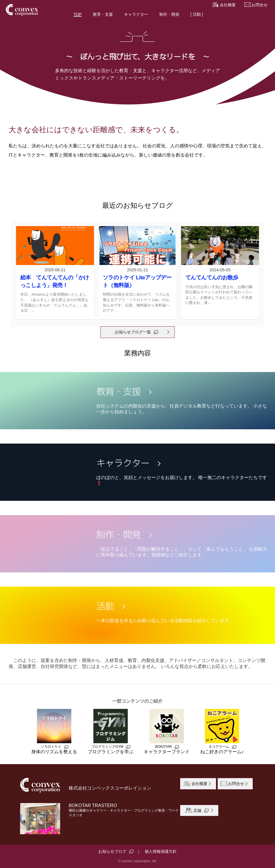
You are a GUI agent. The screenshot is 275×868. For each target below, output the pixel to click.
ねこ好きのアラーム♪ (222, 731)
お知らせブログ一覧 (133, 332)
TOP (78, 14)
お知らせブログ (112, 851)
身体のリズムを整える (54, 731)
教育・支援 (103, 14)
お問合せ (256, 5)
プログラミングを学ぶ (111, 731)
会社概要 (224, 5)
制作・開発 (169, 14)
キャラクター (136, 14)
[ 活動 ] (197, 14)
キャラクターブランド (167, 731)
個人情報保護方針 (161, 851)
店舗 (198, 811)
